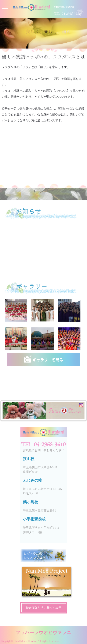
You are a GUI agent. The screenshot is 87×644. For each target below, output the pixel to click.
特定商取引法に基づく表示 (44, 608)
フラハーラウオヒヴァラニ (43, 633)
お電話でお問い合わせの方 (64, 7)
